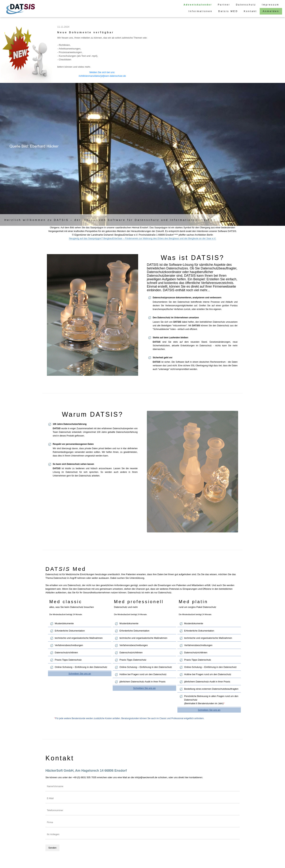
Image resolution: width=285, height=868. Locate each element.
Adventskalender (198, 5)
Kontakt (250, 11)
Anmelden (271, 11)
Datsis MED (228, 11)
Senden (52, 848)
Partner (224, 5)
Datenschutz (246, 5)
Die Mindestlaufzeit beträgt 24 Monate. (66, 614)
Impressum (271, 5)
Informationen (200, 11)
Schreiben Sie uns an (80, 674)
